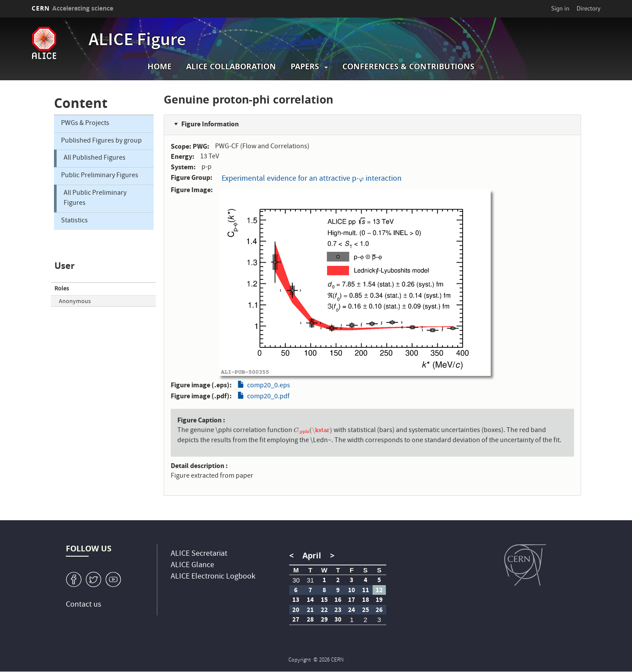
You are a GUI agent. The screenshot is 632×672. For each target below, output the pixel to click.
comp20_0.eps (269, 386)
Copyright (300, 660)
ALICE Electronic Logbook (213, 577)
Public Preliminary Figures (100, 176)
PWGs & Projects (85, 124)
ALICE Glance (192, 566)
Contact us (84, 605)
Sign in (560, 8)
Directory (589, 8)
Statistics (74, 221)
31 (311, 580)
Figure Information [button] (210, 124)
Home (160, 66)
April (312, 556)
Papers (305, 66)
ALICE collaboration (231, 66)
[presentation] (361, 179)
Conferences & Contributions (408, 66)
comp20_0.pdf (268, 397)
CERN (72, 8)
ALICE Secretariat (199, 554)
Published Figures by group (101, 141)
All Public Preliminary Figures (95, 198)
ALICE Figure (137, 41)
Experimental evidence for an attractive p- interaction (312, 179)
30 (296, 580)
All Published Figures (95, 158)
